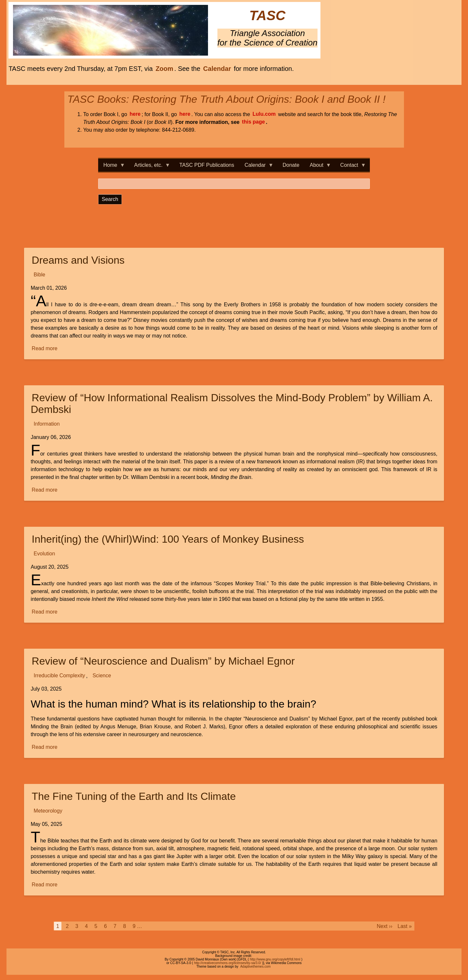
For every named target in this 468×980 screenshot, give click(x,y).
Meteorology (48, 811)
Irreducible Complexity (59, 676)
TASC (267, 16)
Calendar (217, 69)
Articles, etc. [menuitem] (150, 167)
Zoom (164, 69)
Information (47, 424)
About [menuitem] (318, 167)
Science (102, 676)
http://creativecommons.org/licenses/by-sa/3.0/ (227, 963)
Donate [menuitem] (291, 165)
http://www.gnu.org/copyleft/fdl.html (275, 959)
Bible (40, 275)
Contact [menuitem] (351, 167)
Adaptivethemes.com (255, 967)
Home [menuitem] (112, 167)
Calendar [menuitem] (257, 167)
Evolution (45, 554)
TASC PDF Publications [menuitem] (207, 165)
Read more (45, 349)
